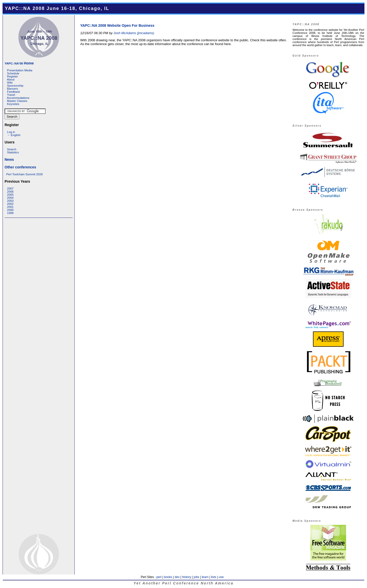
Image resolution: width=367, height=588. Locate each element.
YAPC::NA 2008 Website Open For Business (117, 25)
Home (19, 63)
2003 (10, 201)
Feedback (14, 92)
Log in (11, 132)
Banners (13, 89)
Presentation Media (20, 70)
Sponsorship (15, 86)
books (168, 577)
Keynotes (13, 104)
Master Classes (17, 101)
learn (205, 577)
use (221, 577)
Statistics (13, 152)
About (11, 79)
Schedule (13, 73)
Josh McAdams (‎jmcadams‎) (134, 33)
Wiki (10, 83)
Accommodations (18, 98)
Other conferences (20, 167)
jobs (196, 577)
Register (13, 76)
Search (12, 149)
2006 (10, 192)
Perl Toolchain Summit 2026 (24, 174)
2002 (10, 204)
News (9, 159)
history (186, 577)
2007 (10, 189)
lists (214, 577)
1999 (10, 213)
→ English (14, 135)
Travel (11, 95)
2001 (10, 207)
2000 (10, 210)
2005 (10, 195)
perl (159, 577)
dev (177, 577)
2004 (10, 198)
